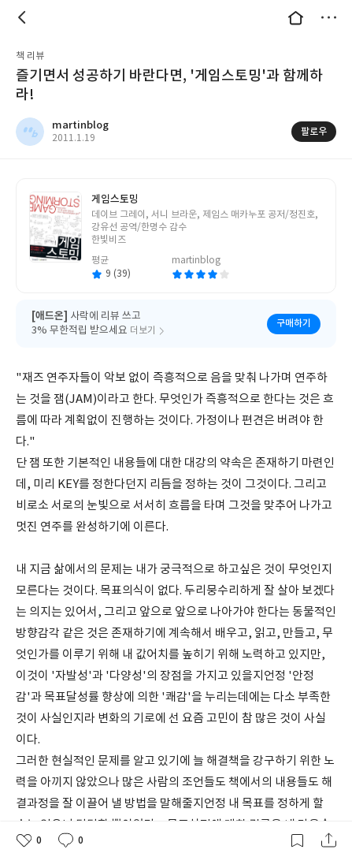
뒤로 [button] (24, 17)
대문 (295, 17)
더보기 (328, 17)
